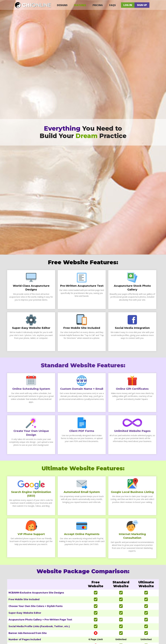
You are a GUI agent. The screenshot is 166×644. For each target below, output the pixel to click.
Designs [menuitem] (62, 5)
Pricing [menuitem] (98, 5)
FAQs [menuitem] (112, 5)
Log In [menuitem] (128, 5)
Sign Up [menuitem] (142, 5)
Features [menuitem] (80, 5)
